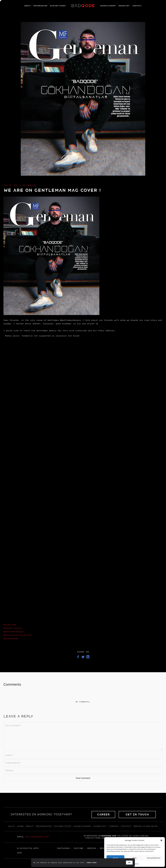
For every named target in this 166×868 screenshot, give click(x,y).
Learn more (92, 863)
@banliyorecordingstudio (18, 635)
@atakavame (10, 625)
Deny (134, 858)
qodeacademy (82, 826)
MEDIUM (92, 848)
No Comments (29, 185)
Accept (116, 858)
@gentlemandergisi (14, 632)
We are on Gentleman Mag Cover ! (52, 190)
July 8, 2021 (11, 185)
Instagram (63, 848)
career (113, 826)
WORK (20, 826)
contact (126, 826)
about (30, 826)
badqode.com (109, 836)
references (44, 826)
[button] (161, 840)
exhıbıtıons (63, 826)
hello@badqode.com (37, 837)
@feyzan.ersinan (13, 628)
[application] (83, 478)
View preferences (154, 858)
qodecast (100, 826)
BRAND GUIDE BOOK (146, 826)
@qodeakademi (11, 639)
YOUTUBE (78, 848)
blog (12, 826)
